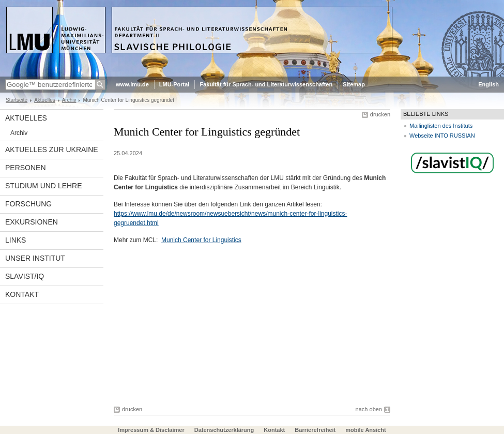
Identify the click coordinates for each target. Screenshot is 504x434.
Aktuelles (45, 100)
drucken (380, 114)
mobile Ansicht (365, 430)
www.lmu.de (132, 84)
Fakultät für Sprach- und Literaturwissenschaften (266, 84)
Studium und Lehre (44, 186)
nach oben (369, 409)
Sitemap (354, 84)
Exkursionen (32, 222)
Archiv (69, 100)
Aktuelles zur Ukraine (52, 149)
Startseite (17, 100)
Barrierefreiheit (316, 430)
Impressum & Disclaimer (151, 430)
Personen (26, 168)
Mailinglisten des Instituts (441, 126)
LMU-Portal (174, 84)
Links (16, 240)
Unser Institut (35, 258)
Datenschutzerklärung (224, 430)
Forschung (28, 204)
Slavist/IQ (25, 276)
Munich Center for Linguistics (201, 240)
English (488, 84)
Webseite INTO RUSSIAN (442, 136)
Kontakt (22, 294)
